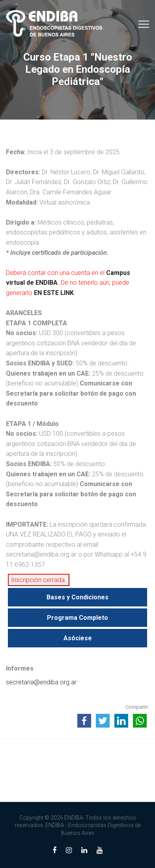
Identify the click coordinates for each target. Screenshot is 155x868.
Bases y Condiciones (77, 597)
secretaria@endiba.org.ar (41, 682)
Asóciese (78, 638)
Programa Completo (77, 618)
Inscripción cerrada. (39, 580)
